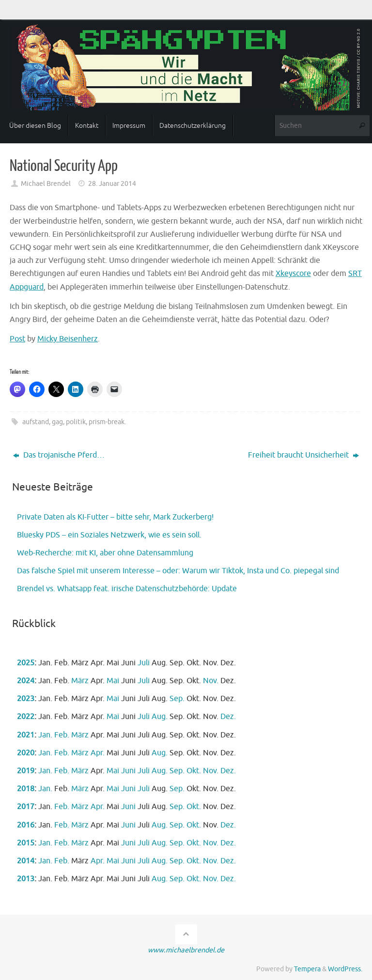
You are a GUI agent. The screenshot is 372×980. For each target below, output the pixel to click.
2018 (26, 789)
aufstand (36, 422)
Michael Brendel (46, 184)
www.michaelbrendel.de (186, 950)
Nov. (211, 681)
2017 (26, 807)
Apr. (98, 753)
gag (57, 422)
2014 (26, 861)
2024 (26, 681)
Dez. (228, 717)
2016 (26, 825)
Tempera (307, 969)
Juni (128, 771)
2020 (26, 753)
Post (17, 339)
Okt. (194, 771)
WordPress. (345, 969)
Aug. (160, 717)
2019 (26, 771)
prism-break (107, 422)
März (80, 681)
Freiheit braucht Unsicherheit (303, 455)
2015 (26, 843)
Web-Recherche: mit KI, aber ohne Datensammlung (105, 553)
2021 (26, 735)
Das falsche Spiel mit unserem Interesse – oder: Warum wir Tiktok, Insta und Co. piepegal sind (178, 571)
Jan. (45, 735)
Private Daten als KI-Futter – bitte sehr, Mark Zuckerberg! (115, 517)
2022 (26, 717)
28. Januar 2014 (112, 184)
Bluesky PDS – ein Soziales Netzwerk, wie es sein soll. (109, 535)
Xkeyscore (293, 274)
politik (76, 422)
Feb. (62, 735)
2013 (26, 879)
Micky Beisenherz (68, 339)
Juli (144, 663)
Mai (113, 681)
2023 (26, 699)
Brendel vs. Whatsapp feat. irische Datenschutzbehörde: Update (127, 589)
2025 (26, 663)
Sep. (177, 699)
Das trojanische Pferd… (59, 455)
